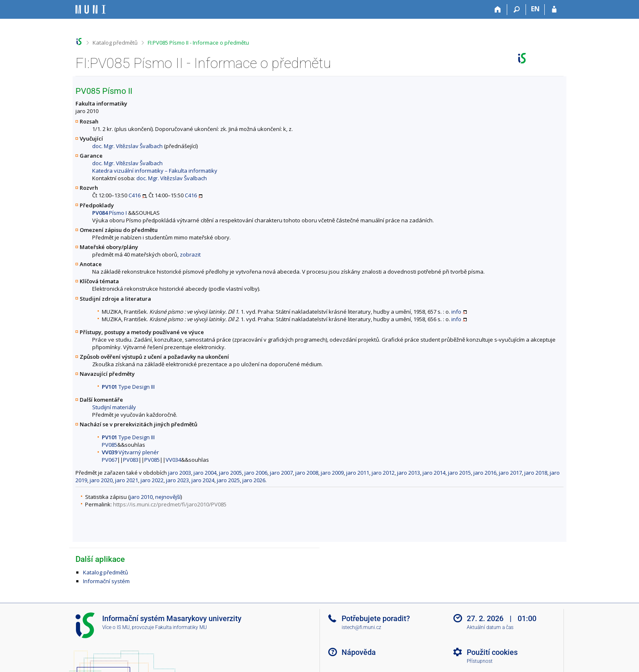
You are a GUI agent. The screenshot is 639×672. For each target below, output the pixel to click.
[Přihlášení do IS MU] (554, 10)
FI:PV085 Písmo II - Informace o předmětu (198, 43)
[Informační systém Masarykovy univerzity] (91, 9)
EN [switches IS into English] (535, 9)
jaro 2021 (127, 480)
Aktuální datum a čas (490, 627)
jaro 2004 (205, 473)
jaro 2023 (177, 480)
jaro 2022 (152, 480)
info (456, 312)
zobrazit (190, 254)
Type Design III (128, 387)
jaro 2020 (101, 480)
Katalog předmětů (115, 43)
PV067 (109, 460)
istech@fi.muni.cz (361, 627)
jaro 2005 (230, 473)
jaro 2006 (256, 473)
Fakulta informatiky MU (181, 627)
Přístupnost (480, 661)
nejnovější (168, 497)
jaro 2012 (383, 473)
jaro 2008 (307, 473)
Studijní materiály (114, 407)
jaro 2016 (485, 473)
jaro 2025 (228, 480)
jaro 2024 (203, 480)
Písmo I (109, 213)
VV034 (173, 460)
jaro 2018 (536, 473)
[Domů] (498, 10)
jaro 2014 (434, 473)
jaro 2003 (180, 473)
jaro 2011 (358, 473)
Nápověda (359, 652)
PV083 (131, 460)
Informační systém (106, 581)
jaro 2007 (281, 473)
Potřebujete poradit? (376, 618)
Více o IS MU (116, 627)
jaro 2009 (332, 473)
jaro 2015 (459, 473)
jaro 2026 (254, 480)
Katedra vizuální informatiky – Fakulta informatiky (155, 171)
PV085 (109, 445)
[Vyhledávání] (517, 10)
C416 (135, 195)
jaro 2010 (141, 497)
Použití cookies (492, 652)
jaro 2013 (409, 473)
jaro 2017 (510, 473)
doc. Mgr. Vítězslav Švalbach (127, 146)
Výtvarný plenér (130, 452)
